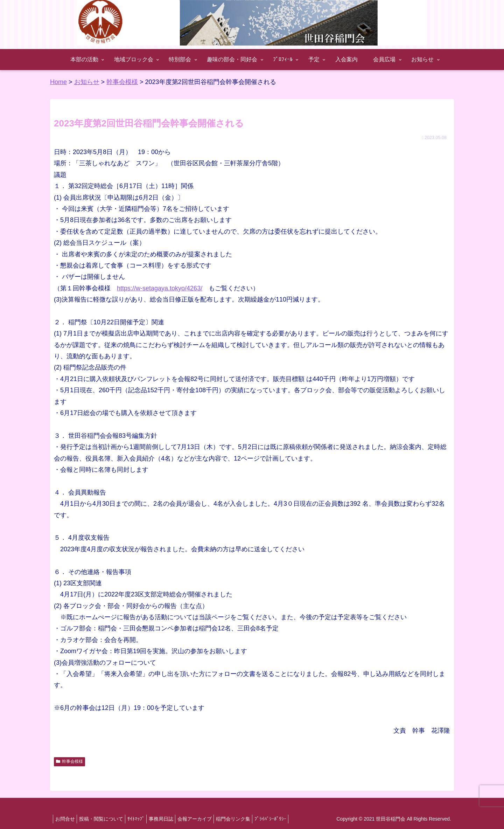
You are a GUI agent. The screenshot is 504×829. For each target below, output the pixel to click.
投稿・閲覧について (106, 819)
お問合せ (66, 819)
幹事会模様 (69, 761)
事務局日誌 (172, 819)
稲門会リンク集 (250, 819)
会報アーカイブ (209, 819)
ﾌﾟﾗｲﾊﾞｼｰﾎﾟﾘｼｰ (291, 819)
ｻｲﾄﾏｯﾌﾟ (144, 819)
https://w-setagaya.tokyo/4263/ (160, 288)
